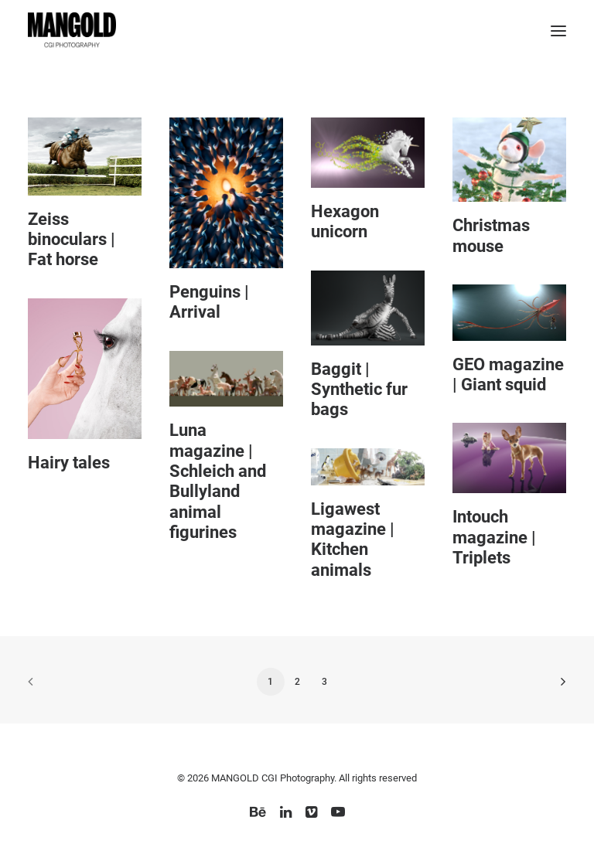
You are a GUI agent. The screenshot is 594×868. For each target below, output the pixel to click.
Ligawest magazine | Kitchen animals (353, 540)
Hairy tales (69, 463)
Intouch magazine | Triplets (494, 537)
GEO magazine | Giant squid (508, 374)
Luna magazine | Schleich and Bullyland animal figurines (218, 481)
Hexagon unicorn (345, 221)
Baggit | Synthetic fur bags (359, 390)
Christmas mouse (491, 235)
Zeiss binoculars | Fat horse (72, 240)
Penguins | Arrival (209, 302)
